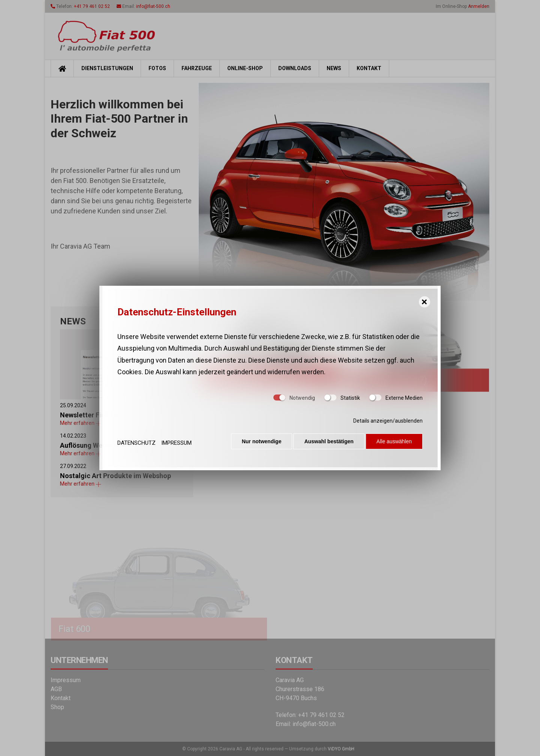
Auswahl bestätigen (327, 443)
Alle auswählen (394, 443)
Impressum (176, 443)
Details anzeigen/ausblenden (388, 422)
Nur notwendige (259, 443)
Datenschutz (136, 443)
